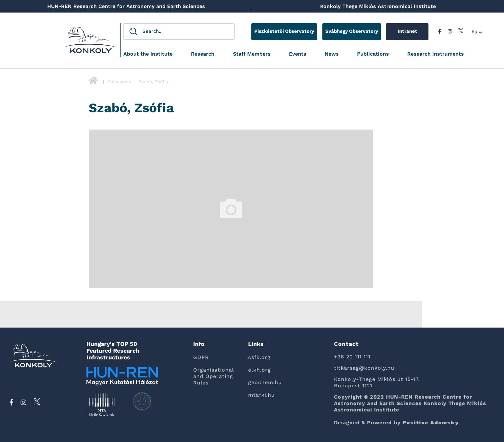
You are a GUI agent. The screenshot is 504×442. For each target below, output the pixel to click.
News (332, 54)
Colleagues (119, 82)
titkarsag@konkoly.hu (364, 368)
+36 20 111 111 (352, 357)
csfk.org (259, 357)
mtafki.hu (261, 395)
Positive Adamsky (431, 423)
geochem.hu (265, 382)
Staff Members (252, 54)
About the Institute (148, 54)
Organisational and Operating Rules (214, 376)
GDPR (201, 357)
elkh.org (260, 370)
